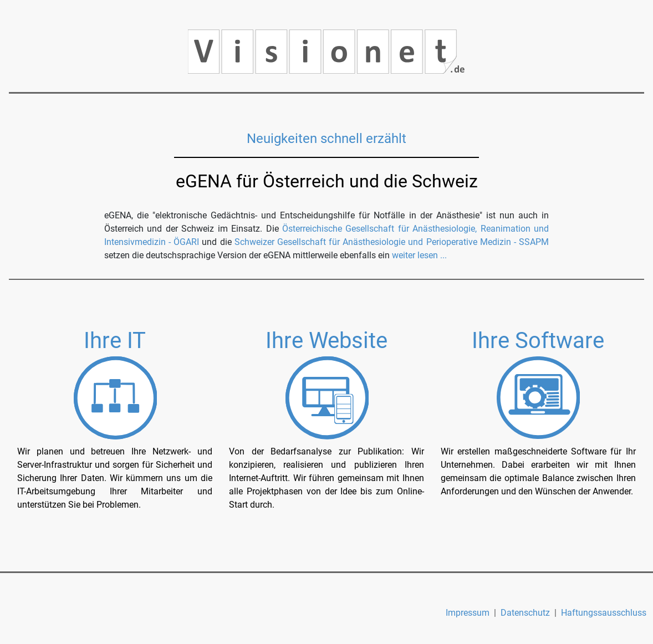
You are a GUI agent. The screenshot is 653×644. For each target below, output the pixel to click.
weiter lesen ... (419, 255)
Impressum (468, 613)
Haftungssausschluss (604, 613)
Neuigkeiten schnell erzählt (326, 139)
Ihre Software (538, 341)
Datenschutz (525, 613)
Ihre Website (326, 341)
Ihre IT (115, 341)
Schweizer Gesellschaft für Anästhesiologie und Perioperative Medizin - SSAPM (392, 242)
